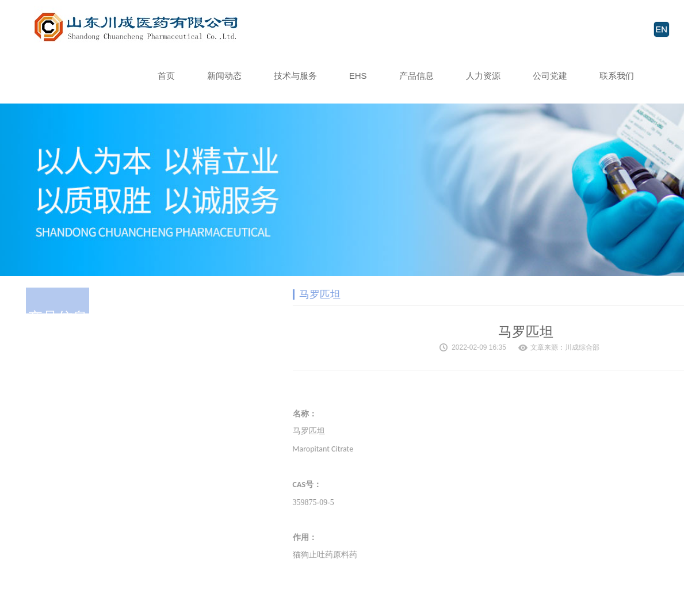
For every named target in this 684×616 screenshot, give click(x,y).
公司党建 (550, 76)
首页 (166, 76)
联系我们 (617, 76)
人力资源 (483, 76)
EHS (358, 76)
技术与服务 (295, 76)
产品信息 (416, 76)
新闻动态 (224, 76)
